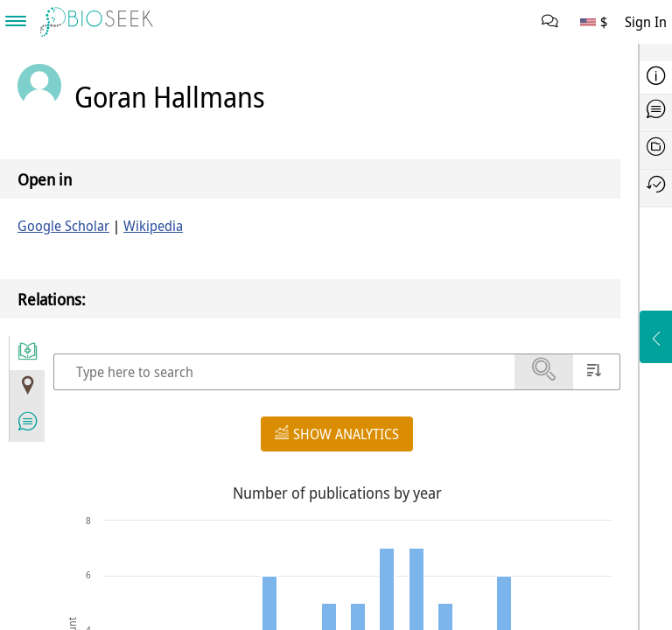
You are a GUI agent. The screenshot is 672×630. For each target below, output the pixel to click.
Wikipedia (153, 226)
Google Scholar (63, 226)
